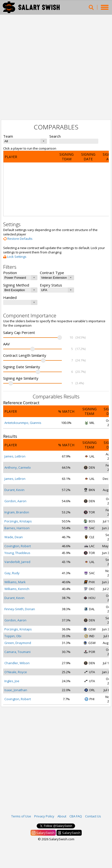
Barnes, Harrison (17, 528)
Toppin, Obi (13, 636)
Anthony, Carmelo (18, 467)
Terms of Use (21, 816)
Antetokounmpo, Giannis (23, 423)
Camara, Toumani (17, 652)
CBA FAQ (76, 816)
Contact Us (93, 816)
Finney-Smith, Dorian (20, 609)
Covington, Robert (18, 546)
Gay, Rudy (12, 573)
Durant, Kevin (14, 490)
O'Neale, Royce (16, 672)
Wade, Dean (14, 537)
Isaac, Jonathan (16, 690)
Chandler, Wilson (17, 663)
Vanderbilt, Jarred (17, 562)
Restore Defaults (18, 239)
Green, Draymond (18, 643)
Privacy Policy (44, 816)
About (62, 816)
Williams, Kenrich (17, 589)
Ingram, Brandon (17, 512)
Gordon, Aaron (15, 501)
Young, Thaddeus (17, 553)
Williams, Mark (15, 582)
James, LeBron (15, 456)
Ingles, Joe (12, 681)
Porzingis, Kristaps (18, 521)
